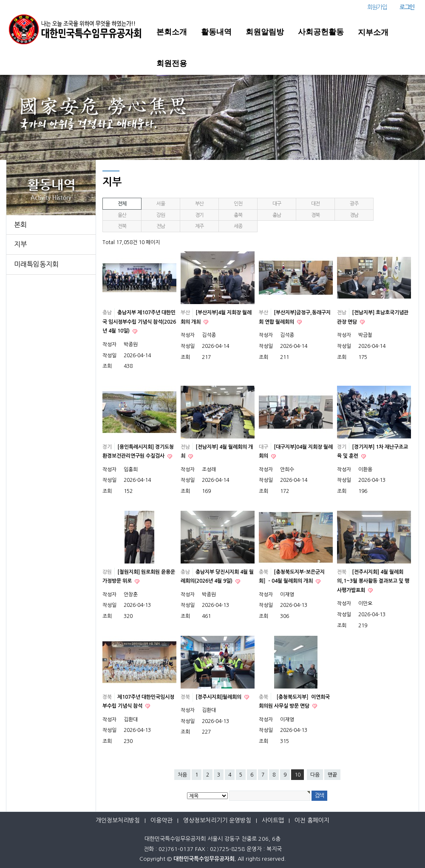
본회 (20, 225)
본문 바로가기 (0, 0)
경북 (315, 215)
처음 (182, 775)
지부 (20, 244)
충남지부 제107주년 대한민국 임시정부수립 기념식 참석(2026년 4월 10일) (139, 322)
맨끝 (332, 775)
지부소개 (373, 32)
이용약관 (161, 820)
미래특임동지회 (36, 264)
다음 (315, 775)
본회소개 (172, 32)
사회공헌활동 (321, 32)
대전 (315, 204)
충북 (238, 215)
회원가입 (377, 7)
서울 (161, 204)
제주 (199, 226)
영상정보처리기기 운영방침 (217, 820)
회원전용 (172, 63)
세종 (238, 226)
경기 (199, 215)
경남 (354, 215)
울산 (122, 215)
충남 (277, 215)
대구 (277, 204)
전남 (161, 226)
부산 (199, 204)
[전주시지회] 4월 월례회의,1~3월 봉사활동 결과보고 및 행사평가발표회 (373, 581)
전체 (122, 204)
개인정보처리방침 (118, 820)
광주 (354, 204)
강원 (161, 215)
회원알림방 (265, 32)
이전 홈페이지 (312, 820)
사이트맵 (273, 820)
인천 (238, 204)
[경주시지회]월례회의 (219, 697)
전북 (122, 226)
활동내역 (216, 32)
